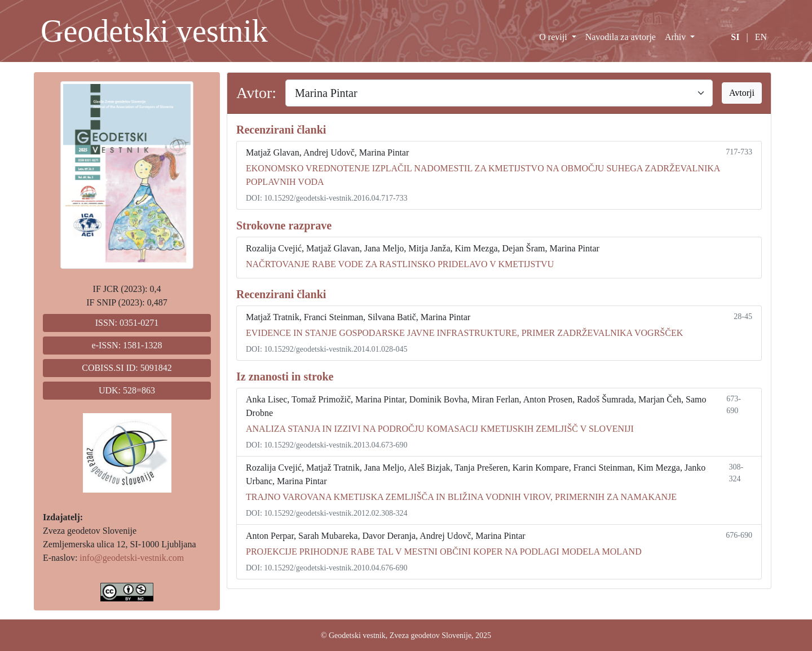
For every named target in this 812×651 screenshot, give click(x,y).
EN (761, 37)
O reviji (554, 37)
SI (735, 37)
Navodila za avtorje (621, 37)
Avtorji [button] (742, 93)
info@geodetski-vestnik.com (132, 558)
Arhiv (676, 37)
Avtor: (256, 93)
